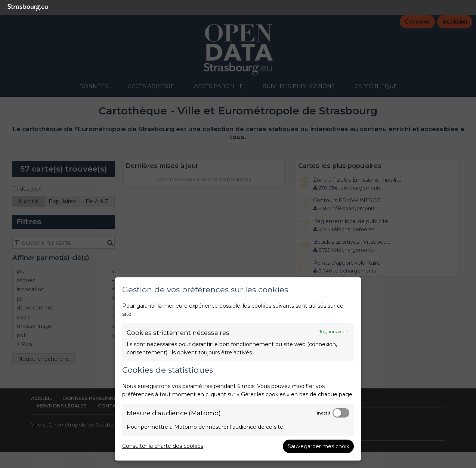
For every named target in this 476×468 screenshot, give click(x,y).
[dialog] (238, 369)
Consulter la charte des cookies (163, 446)
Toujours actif (333, 332)
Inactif (324, 413)
